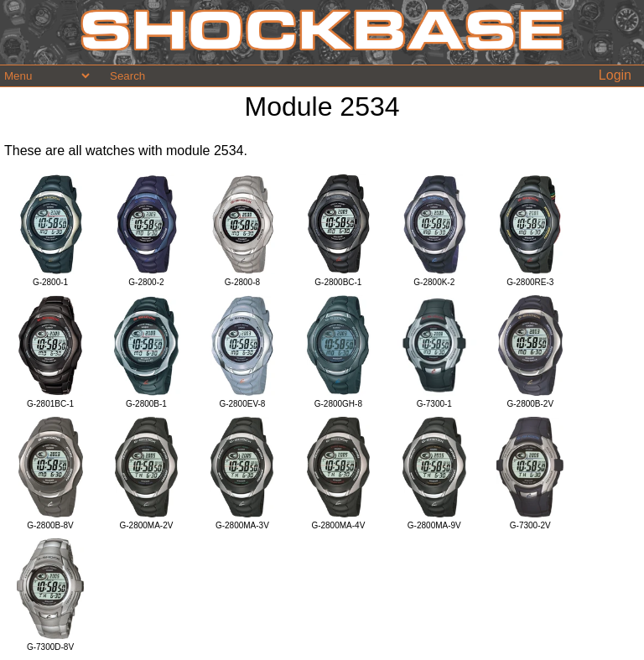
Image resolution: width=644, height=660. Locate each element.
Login (615, 75)
